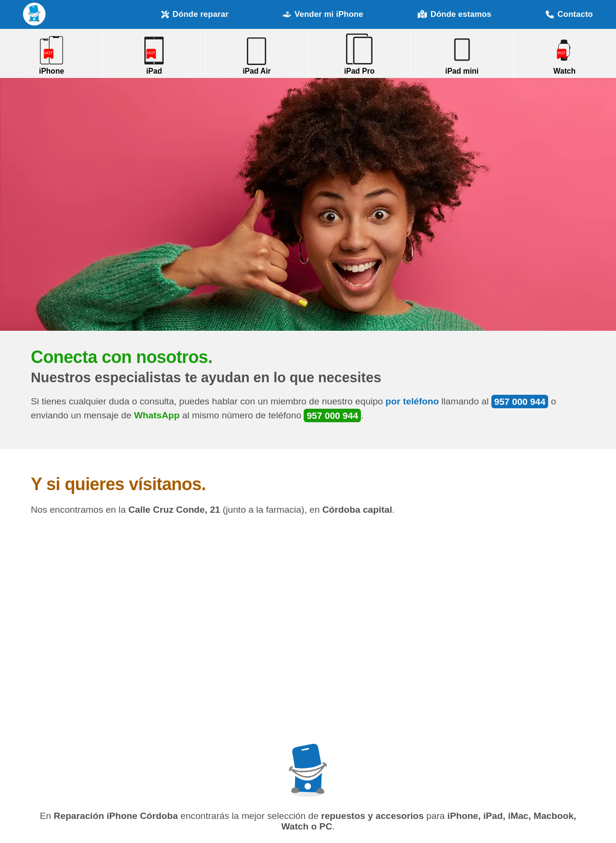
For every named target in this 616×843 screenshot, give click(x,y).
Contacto (569, 14)
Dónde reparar (195, 14)
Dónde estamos (455, 14)
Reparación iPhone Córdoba (35, 14)
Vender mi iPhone (323, 14)
